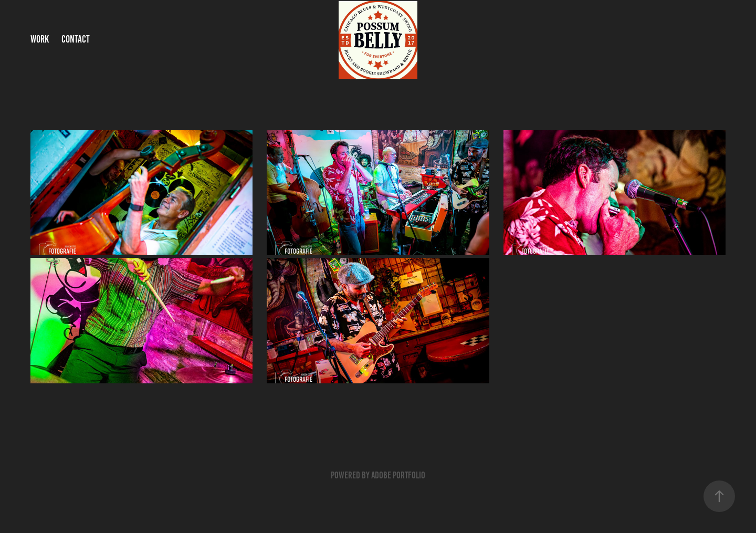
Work (40, 39)
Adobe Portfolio (398, 475)
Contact (76, 39)
